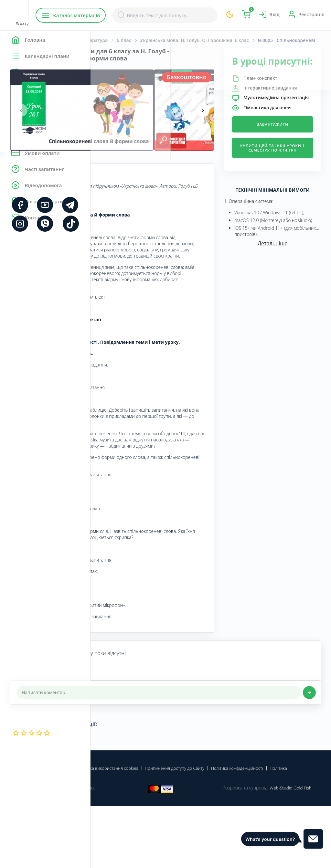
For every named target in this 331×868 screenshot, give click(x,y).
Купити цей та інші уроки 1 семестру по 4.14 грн (288, 185)
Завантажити (288, 157)
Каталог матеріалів (132, 15)
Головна (110, 40)
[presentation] (112, 110)
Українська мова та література (163, 40)
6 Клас (214, 40)
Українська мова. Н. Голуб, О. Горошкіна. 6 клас (263, 40)
